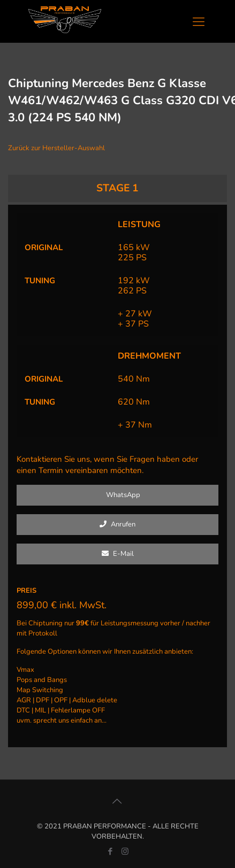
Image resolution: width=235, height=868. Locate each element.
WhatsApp (117, 495)
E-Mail (118, 554)
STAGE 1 (117, 188)
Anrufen (117, 524)
